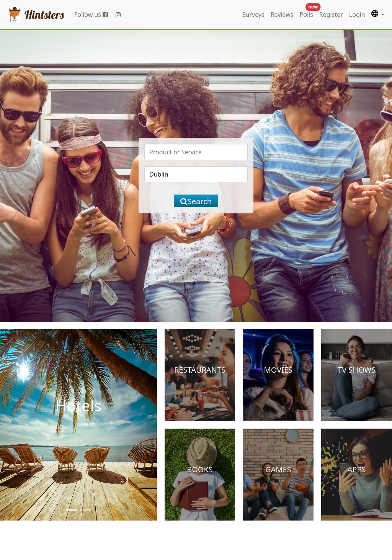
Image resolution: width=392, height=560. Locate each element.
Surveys (253, 15)
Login (357, 15)
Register (331, 15)
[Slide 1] (72, 510)
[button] (378, 15)
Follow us (91, 15)
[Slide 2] (85, 510)
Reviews (282, 15)
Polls (308, 13)
